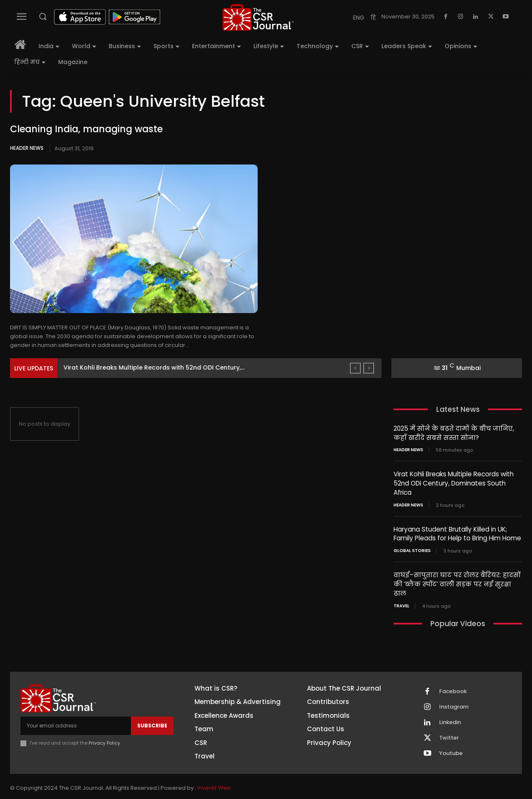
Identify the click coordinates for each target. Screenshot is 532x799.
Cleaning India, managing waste (86, 129)
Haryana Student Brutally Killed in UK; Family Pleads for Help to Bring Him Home (457, 532)
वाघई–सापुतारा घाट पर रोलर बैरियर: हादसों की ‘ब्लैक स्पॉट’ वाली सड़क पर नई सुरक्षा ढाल (456, 582)
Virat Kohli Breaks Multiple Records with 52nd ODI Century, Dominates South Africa (454, 482)
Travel (402, 603)
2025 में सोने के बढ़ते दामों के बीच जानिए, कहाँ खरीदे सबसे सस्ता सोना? (453, 433)
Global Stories (412, 549)
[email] (76, 722)
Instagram (454, 704)
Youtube (451, 750)
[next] (369, 368)
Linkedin (450, 719)
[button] (43, 16)
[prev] (355, 368)
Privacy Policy (104, 740)
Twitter (449, 735)
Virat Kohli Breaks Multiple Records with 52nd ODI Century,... (154, 367)
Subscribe (152, 722)
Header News (27, 148)
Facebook (453, 688)
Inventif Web (214, 785)
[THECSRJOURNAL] (258, 17)
